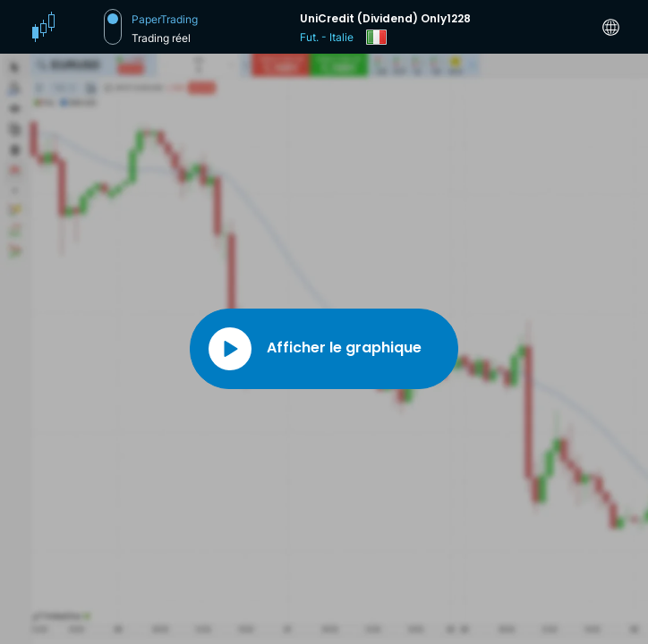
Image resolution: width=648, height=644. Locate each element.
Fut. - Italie (327, 37)
